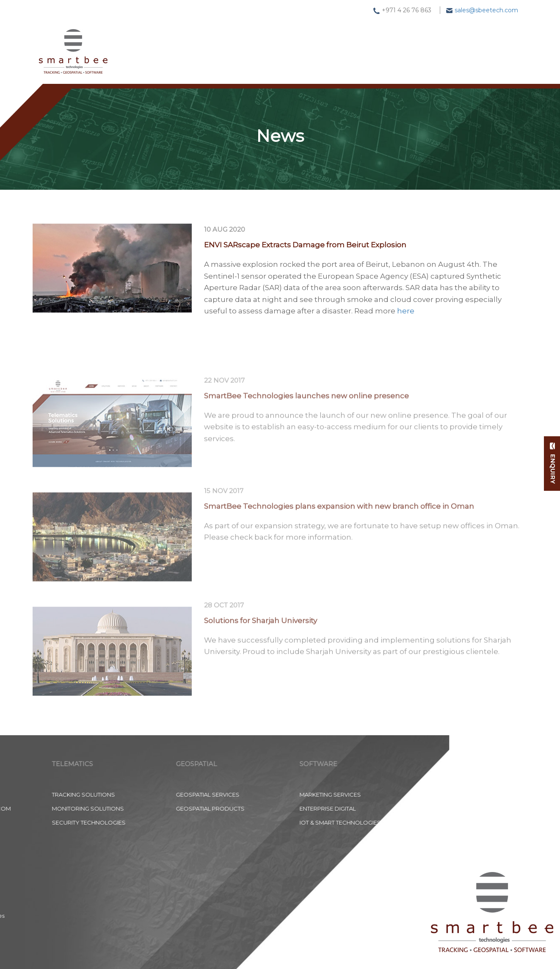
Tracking (207, 44)
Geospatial (266, 44)
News (380, 39)
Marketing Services (150, 795)
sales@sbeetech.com (486, 10)
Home (156, 45)
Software (328, 42)
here (406, 313)
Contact (479, 32)
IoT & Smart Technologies (160, 822)
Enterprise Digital (147, 808)
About (427, 36)
